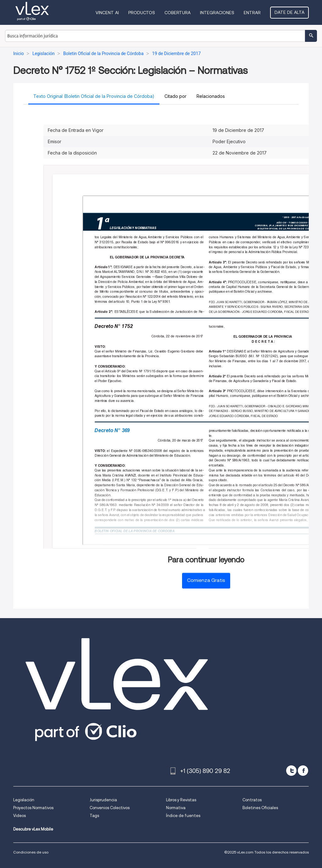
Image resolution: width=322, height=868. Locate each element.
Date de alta (289, 12)
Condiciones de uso (31, 852)
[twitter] (291, 771)
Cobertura (178, 13)
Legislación (24, 800)
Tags (94, 816)
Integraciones (217, 13)
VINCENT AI (107, 13)
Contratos (252, 800)
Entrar (252, 13)
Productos (142, 13)
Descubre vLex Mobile (33, 829)
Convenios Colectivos (110, 808)
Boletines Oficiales (260, 808)
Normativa (176, 808)
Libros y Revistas (181, 800)
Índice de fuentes (183, 816)
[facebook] (303, 771)
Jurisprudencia (103, 800)
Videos (19, 816)
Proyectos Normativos (33, 808)
